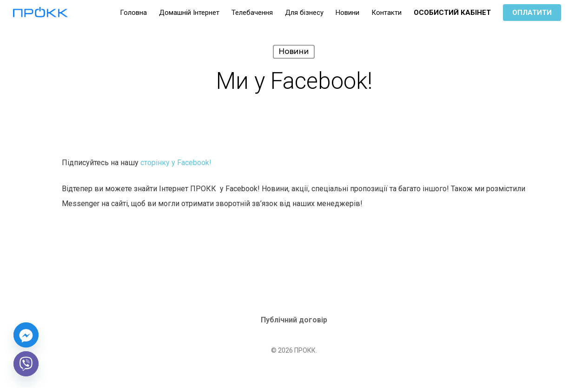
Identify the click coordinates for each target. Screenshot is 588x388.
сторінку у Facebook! (176, 163)
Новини (294, 51)
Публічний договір (294, 320)
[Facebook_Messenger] (26, 335)
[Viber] (26, 364)
